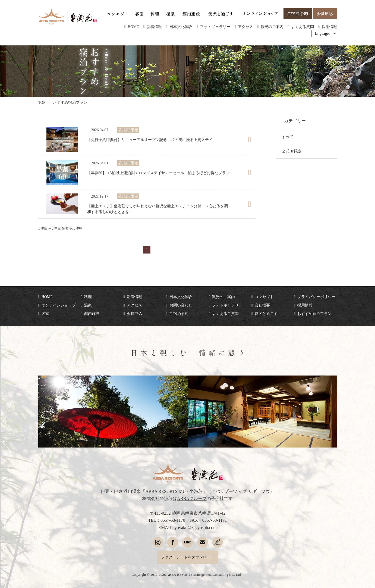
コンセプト (264, 297)
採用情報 (329, 27)
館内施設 (92, 314)
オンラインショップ (59, 305)
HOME (133, 27)
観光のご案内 (272, 27)
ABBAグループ (192, 498)
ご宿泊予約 (179, 314)
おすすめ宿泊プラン (314, 314)
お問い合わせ (181, 305)
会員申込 (134, 314)
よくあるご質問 (225, 314)
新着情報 (154, 27)
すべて (288, 137)
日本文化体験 (181, 27)
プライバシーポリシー (316, 297)
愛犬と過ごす (266, 314)
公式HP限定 (292, 151)
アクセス (245, 27)
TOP (42, 102)
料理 (88, 297)
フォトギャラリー (215, 27)
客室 (45, 314)
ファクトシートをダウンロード (188, 557)
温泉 (88, 305)
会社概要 (262, 305)
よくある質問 (302, 27)
